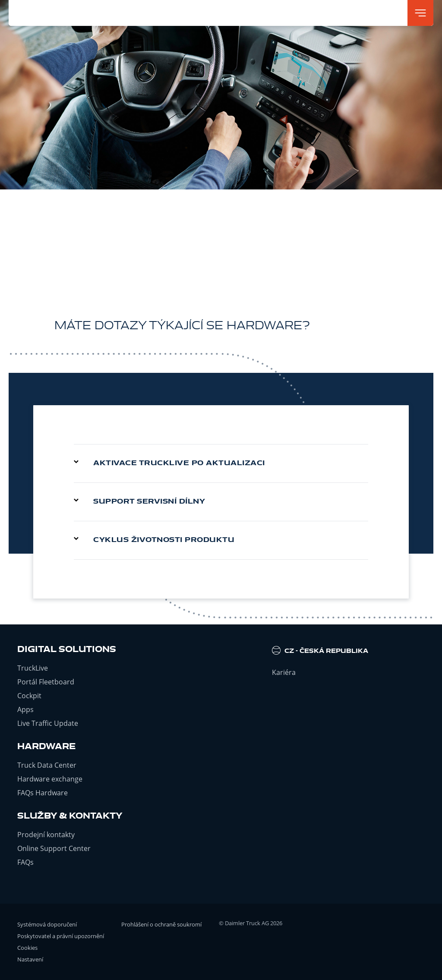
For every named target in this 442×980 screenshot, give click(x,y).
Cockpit (29, 696)
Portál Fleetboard (46, 682)
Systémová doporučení (47, 924)
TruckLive (33, 668)
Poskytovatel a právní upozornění (61, 936)
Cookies (27, 948)
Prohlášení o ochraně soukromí (161, 924)
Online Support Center (54, 848)
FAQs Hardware (43, 793)
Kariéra (284, 672)
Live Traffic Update (48, 723)
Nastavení (30, 959)
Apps (25, 709)
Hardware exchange (50, 779)
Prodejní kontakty (46, 835)
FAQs (25, 862)
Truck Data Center (47, 765)
